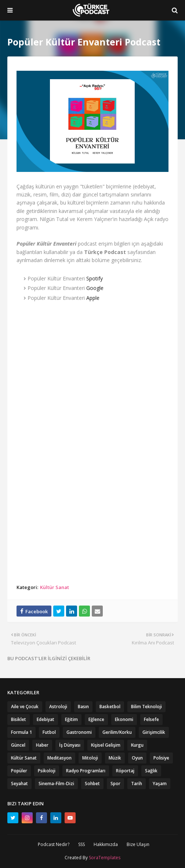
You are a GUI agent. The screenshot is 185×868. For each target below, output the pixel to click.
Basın (83, 707)
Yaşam (160, 784)
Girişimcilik (154, 732)
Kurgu (137, 745)
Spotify (95, 278)
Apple (93, 298)
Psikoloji (47, 771)
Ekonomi (124, 719)
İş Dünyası (70, 745)
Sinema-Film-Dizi (56, 784)
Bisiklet (19, 719)
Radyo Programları (86, 771)
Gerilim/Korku (117, 732)
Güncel (18, 745)
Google (95, 288)
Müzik (115, 758)
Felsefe (151, 719)
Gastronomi (79, 732)
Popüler (19, 771)
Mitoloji (90, 758)
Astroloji (58, 707)
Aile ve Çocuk (25, 707)
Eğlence (96, 719)
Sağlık (151, 771)
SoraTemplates (105, 858)
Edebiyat (46, 719)
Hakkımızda (106, 844)
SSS (81, 844)
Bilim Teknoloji (146, 707)
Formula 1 (21, 732)
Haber (42, 745)
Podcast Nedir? (54, 844)
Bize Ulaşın (138, 844)
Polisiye (161, 758)
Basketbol (110, 707)
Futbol (49, 732)
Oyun (137, 758)
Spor (115, 784)
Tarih (137, 784)
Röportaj (125, 771)
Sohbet (92, 784)
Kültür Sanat (55, 587)
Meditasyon (59, 758)
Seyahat (19, 784)
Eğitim (71, 719)
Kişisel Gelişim (106, 745)
